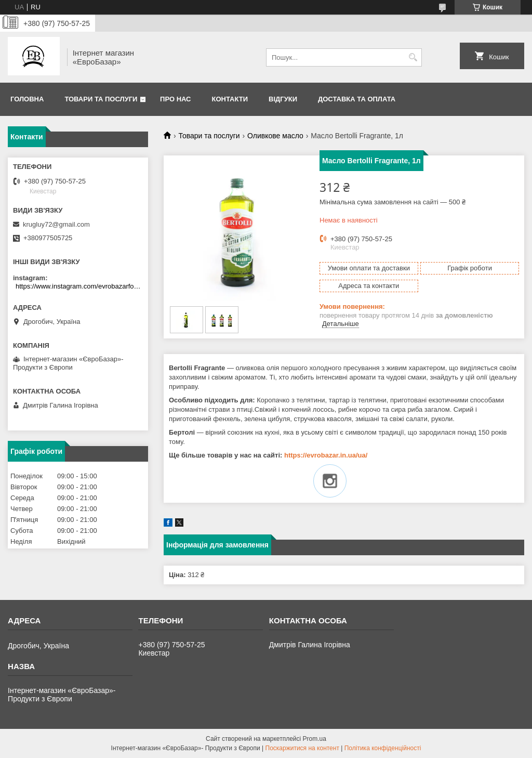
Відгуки (283, 99)
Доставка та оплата (357, 99)
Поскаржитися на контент (302, 748)
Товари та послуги (101, 99)
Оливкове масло (275, 136)
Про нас (175, 99)
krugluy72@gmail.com (56, 224)
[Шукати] (413, 57)
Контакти (230, 99)
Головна (27, 99)
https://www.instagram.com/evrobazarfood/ (79, 286)
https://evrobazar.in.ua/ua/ (326, 455)
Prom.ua (315, 739)
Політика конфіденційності (383, 748)
